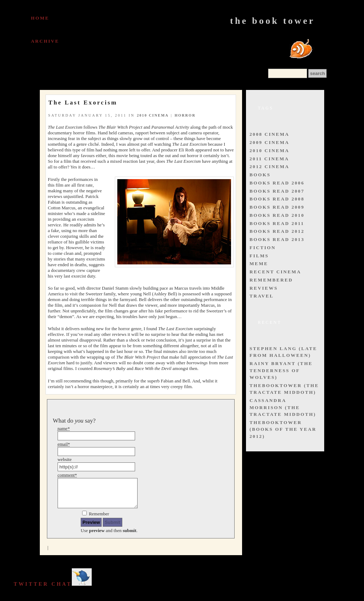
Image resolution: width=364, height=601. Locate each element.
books (260, 175)
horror (185, 115)
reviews (264, 288)
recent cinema (275, 272)
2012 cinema (269, 167)
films (259, 256)
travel (262, 296)
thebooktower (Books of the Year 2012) (283, 429)
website (65, 459)
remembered (271, 280)
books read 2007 (277, 191)
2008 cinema (269, 134)
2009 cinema (269, 142)
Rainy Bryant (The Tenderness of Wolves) (281, 370)
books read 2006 (277, 183)
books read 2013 (277, 239)
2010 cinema (153, 115)
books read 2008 (277, 199)
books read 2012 (277, 231)
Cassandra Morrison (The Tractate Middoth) (283, 407)
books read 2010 (277, 215)
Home (40, 18)
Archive (45, 41)
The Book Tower (272, 21)
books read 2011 (277, 223)
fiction (263, 248)
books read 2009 (277, 207)
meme (259, 264)
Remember (99, 514)
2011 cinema (269, 159)
